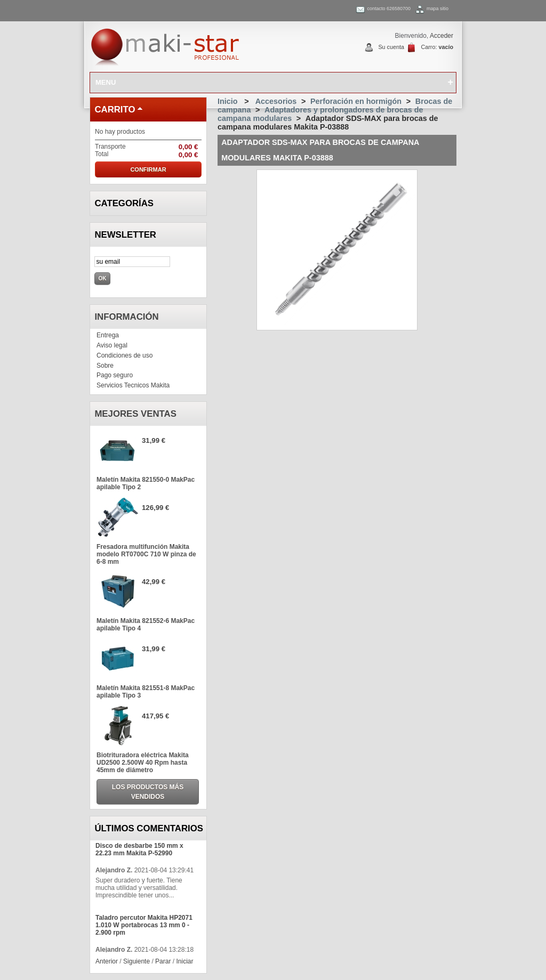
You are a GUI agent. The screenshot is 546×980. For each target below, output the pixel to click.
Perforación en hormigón (356, 101)
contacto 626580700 (389, 9)
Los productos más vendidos (148, 792)
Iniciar (184, 961)
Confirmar (148, 169)
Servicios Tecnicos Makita (133, 385)
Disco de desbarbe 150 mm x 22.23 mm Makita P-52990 (139, 849)
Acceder (441, 36)
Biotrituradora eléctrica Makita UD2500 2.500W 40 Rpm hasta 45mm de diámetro (143, 763)
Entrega (108, 335)
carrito (115, 110)
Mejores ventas (135, 414)
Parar (163, 961)
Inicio (228, 101)
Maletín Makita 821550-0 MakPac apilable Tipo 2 (146, 483)
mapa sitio (437, 9)
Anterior (107, 961)
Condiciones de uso (125, 355)
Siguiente (136, 961)
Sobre (105, 366)
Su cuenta (391, 47)
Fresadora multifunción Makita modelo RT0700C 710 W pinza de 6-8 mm (146, 554)
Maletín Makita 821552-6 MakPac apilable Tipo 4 (146, 625)
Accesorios (276, 101)
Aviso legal (112, 345)
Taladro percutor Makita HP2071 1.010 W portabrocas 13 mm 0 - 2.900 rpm (144, 925)
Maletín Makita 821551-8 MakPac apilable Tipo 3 (146, 692)
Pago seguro (115, 375)
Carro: (437, 47)
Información (126, 317)
